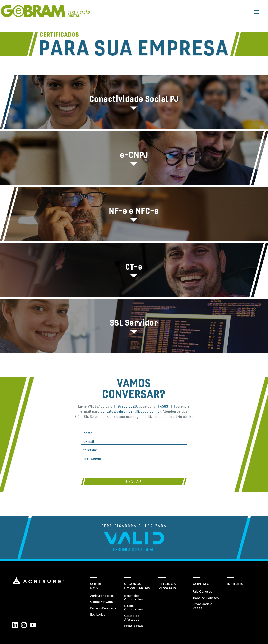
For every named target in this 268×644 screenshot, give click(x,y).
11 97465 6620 (125, 406)
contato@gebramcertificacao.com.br (131, 411)
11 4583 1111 (166, 406)
